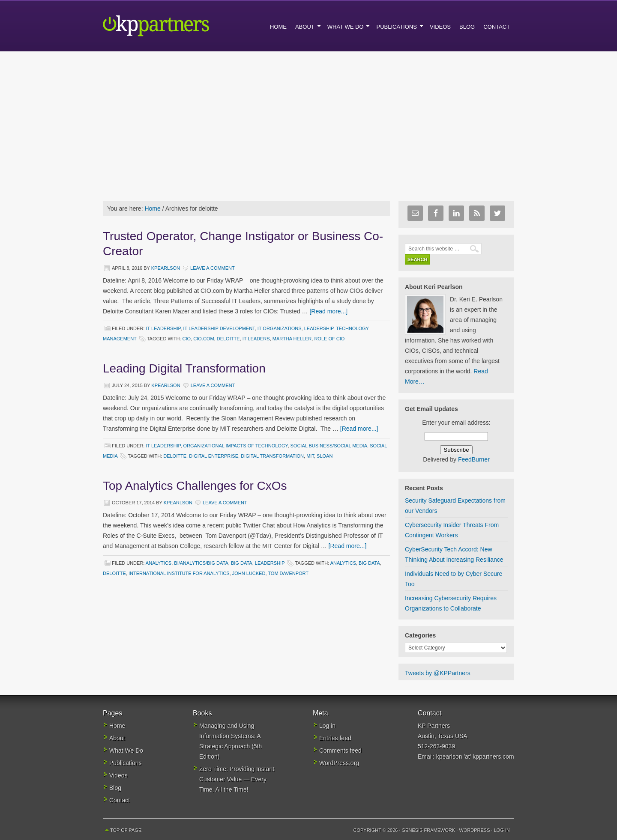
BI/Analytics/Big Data (201, 563)
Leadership (319, 328)
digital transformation (272, 456)
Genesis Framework (429, 830)
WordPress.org (339, 763)
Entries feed (335, 738)
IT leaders (256, 339)
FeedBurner (474, 459)
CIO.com (204, 339)
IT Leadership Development (219, 328)
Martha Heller (292, 339)
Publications (126, 763)
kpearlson (166, 268)
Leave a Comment (213, 268)
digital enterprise (214, 456)
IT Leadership (163, 328)
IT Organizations (280, 328)
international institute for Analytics (179, 573)
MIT (310, 456)
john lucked (249, 573)
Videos (118, 775)
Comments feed (340, 751)
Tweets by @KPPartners (438, 673)
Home (117, 726)
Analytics (159, 563)
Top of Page (126, 830)
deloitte (228, 339)
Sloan (325, 456)
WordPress (474, 830)
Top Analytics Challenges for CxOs (195, 486)
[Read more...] (328, 311)
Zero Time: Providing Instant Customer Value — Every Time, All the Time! (237, 779)
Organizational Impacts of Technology (236, 446)
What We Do (126, 751)
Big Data (242, 563)
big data (369, 563)
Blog (115, 788)
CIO (187, 339)
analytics (343, 563)
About (117, 738)
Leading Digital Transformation (184, 368)
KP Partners (176, 26)
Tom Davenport (288, 573)
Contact (120, 800)
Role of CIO (329, 339)
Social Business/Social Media (329, 446)
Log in (327, 726)
